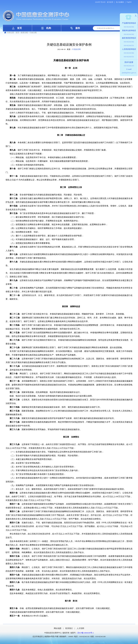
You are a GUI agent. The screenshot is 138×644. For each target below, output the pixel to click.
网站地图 (58, 628)
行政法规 (33, 33)
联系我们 (69, 628)
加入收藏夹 (120, 2)
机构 (49, 28)
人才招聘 (80, 628)
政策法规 (24, 33)
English (129, 2)
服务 (78, 28)
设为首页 (110, 2)
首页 (20, 28)
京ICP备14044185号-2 (85, 633)
